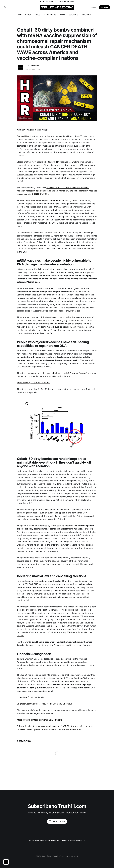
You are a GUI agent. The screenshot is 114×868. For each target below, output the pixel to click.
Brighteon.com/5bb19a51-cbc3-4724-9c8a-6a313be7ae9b (45, 704)
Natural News (24, 136)
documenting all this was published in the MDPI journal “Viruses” (57, 373)
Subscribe (104, 7)
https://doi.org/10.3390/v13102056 (33, 383)
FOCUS (37, 15)
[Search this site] (5, 7)
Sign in (94, 7)
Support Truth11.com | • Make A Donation (44, 840)
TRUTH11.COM (32, 66)
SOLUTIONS (73, 15)
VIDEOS (63, 15)
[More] (96, 15)
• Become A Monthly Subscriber (74, 840)
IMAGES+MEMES (50, 15)
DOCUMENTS (86, 15)
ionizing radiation (25, 175)
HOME (19, 15)
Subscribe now (57, 821)
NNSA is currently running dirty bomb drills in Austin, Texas (49, 200)
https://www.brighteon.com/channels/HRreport (39, 720)
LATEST (28, 15)
